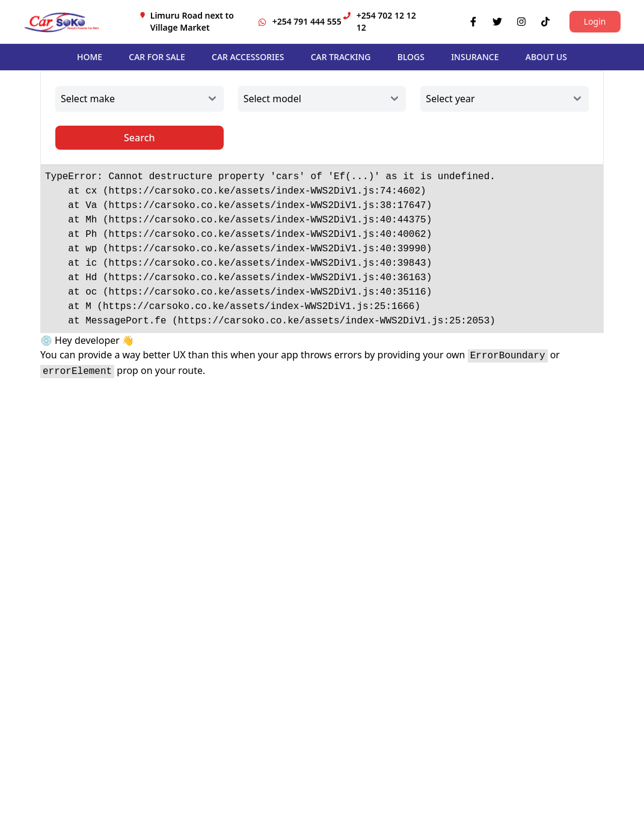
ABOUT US (546, 57)
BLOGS (411, 57)
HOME (90, 57)
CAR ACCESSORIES (248, 57)
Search (139, 138)
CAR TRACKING (341, 57)
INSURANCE (475, 57)
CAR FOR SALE (157, 57)
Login (595, 21)
